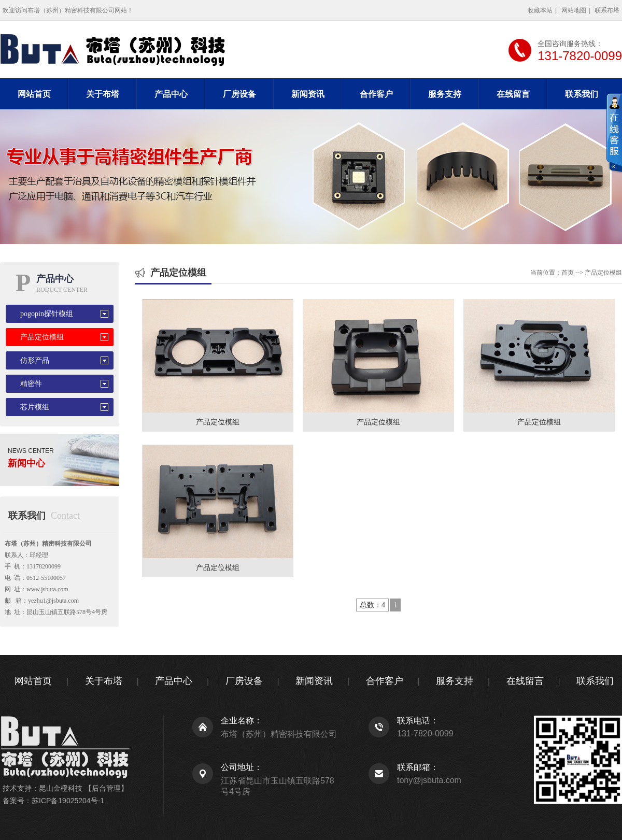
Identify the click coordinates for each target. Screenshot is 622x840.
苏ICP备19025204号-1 (68, 801)
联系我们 (582, 94)
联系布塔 (607, 10)
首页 (568, 273)
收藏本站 (540, 10)
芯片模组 (35, 407)
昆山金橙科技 (61, 788)
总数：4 (372, 605)
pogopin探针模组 (47, 314)
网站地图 (574, 10)
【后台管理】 (106, 788)
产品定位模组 (42, 337)
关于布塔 (103, 94)
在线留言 (513, 94)
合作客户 (376, 94)
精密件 (31, 384)
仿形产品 (35, 360)
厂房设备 (239, 94)
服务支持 (445, 94)
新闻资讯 (308, 94)
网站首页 (34, 94)
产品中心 (171, 94)
